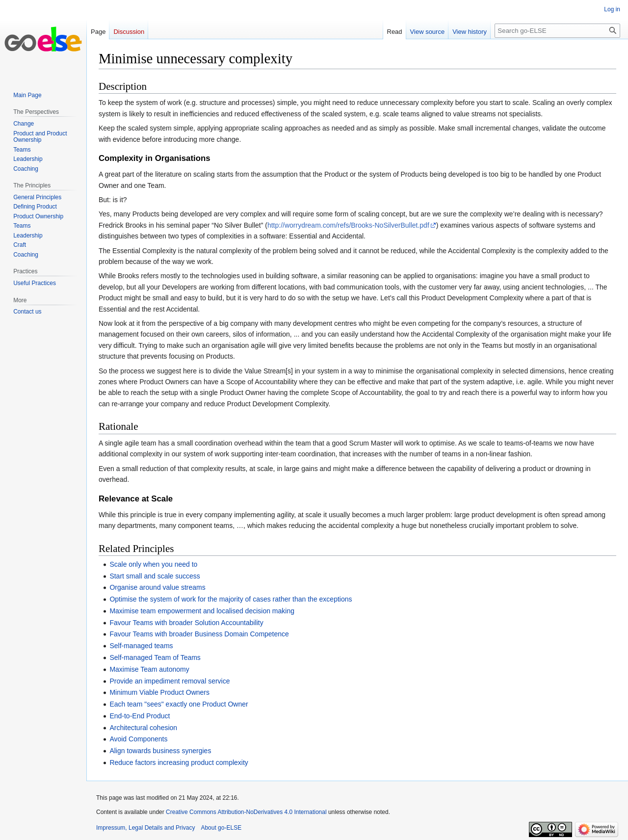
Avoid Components (138, 739)
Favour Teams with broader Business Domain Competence (199, 634)
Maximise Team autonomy (149, 669)
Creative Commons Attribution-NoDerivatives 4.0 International (246, 812)
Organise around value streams (157, 587)
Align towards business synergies (160, 751)
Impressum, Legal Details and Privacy (145, 828)
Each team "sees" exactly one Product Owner (179, 704)
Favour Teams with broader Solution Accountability (186, 623)
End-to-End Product (140, 716)
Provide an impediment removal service (170, 681)
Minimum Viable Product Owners (159, 692)
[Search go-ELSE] (557, 31)
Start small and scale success (155, 576)
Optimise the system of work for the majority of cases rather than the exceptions (231, 599)
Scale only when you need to (153, 564)
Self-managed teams (141, 646)
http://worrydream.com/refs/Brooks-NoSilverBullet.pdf (348, 225)
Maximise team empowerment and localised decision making (202, 611)
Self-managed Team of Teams (155, 657)
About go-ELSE (221, 828)
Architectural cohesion (143, 728)
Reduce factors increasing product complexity (179, 762)
